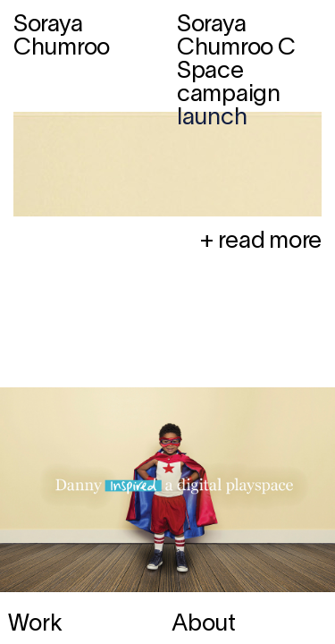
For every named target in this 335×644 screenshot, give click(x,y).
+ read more (260, 241)
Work (35, 624)
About (204, 624)
